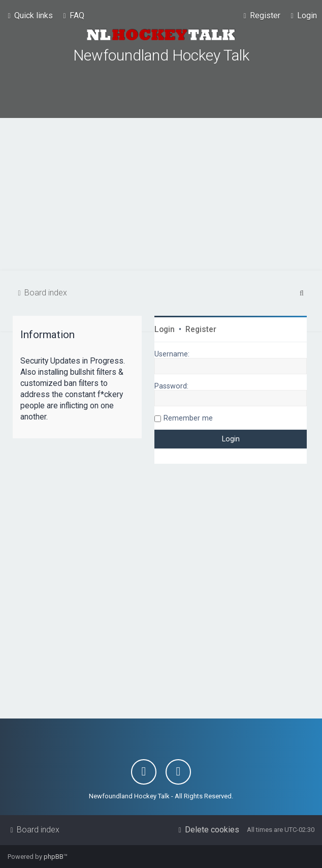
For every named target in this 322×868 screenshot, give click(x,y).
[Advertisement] (161, 194)
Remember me (188, 418)
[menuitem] (72, 16)
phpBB (54, 857)
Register (201, 330)
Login (165, 330)
